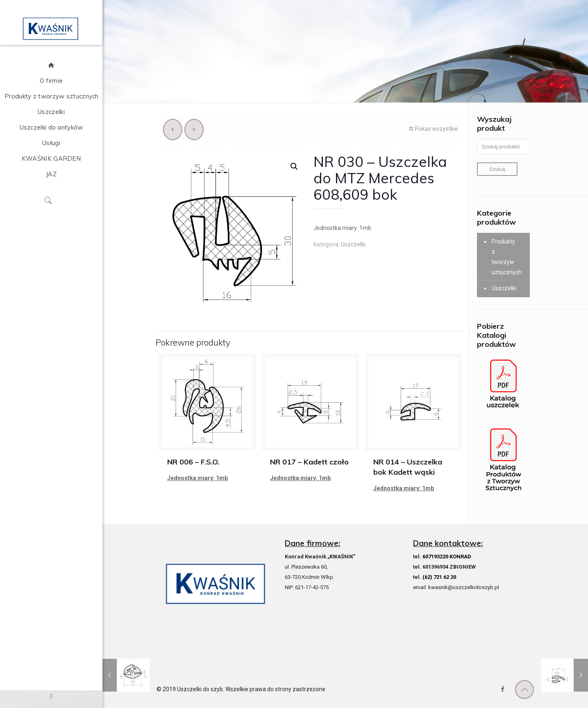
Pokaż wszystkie (432, 129)
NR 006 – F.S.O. (193, 462)
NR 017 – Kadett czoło (309, 462)
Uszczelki (353, 244)
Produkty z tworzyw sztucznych (504, 257)
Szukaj (497, 169)
